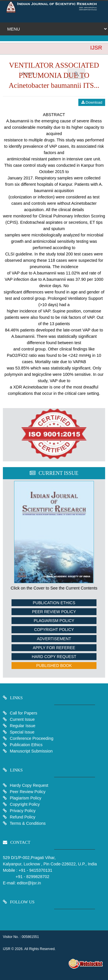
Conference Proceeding (32, 738)
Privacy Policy (22, 811)
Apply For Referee (54, 648)
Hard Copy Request (54, 657)
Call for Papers (23, 713)
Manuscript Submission (31, 751)
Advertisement (54, 639)
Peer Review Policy (54, 612)
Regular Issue (23, 726)
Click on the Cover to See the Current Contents (54, 588)
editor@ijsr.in (29, 883)
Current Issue (22, 719)
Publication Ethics (54, 603)
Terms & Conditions (27, 823)
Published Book (54, 666)
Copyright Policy (54, 630)
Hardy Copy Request (29, 785)
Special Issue (22, 732)
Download (92, 102)
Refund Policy (22, 817)
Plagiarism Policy (54, 621)
